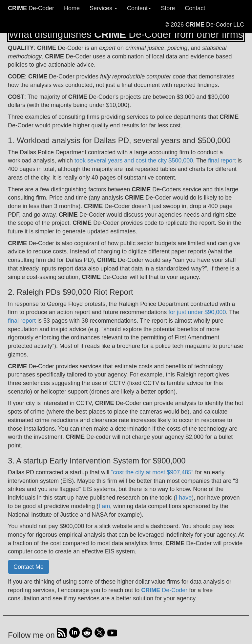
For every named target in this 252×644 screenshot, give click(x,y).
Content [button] (139, 8)
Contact (195, 8)
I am (104, 506)
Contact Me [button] (29, 567)
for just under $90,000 (197, 312)
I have (184, 498)
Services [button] (103, 8)
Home (72, 8)
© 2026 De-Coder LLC (204, 25)
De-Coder (31, 8)
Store (168, 8)
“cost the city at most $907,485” (152, 472)
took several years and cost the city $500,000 (134, 161)
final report (222, 161)
